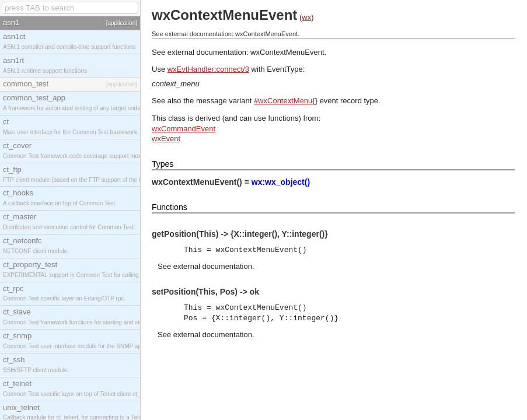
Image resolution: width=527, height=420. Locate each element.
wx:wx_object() (281, 182)
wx (306, 17)
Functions (170, 207)
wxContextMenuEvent (287, 52)
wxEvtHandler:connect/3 (208, 69)
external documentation (213, 266)
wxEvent (166, 139)
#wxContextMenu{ (285, 101)
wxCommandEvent (184, 129)
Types (163, 164)
